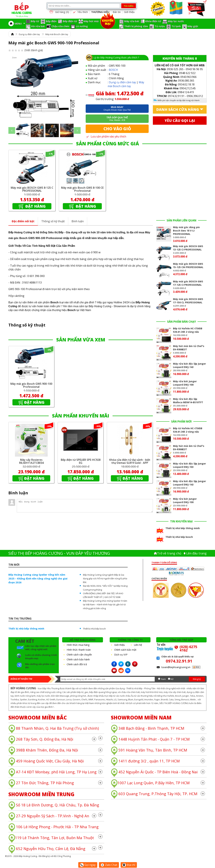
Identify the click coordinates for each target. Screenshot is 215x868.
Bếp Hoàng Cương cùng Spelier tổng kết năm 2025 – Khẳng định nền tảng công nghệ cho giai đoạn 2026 (38, 578)
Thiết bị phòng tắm (136, 26)
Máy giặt (193, 26)
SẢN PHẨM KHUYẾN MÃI (81, 416)
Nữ (172, 679)
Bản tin (117, 12)
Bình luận (78, 221)
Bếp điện (51, 21)
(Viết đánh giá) (26, 50)
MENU (20, 24)
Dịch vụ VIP (121, 654)
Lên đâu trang (196, 553)
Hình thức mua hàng (78, 645)
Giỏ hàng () (59, 12)
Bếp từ (35, 21)
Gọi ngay (88, 865)
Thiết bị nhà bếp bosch (94, 629)
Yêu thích (80, 12)
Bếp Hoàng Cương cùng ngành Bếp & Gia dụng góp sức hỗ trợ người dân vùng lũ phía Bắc (105, 578)
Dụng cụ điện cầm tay (29, 34)
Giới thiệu (129, 12)
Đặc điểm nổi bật (23, 221)
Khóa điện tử (153, 21)
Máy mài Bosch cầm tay (57, 34)
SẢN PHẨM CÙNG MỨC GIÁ (107, 144)
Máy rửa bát (132, 21)
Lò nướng (82, 26)
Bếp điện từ (70, 21)
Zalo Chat (109, 865)
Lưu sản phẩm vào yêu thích (106, 136)
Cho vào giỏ (117, 129)
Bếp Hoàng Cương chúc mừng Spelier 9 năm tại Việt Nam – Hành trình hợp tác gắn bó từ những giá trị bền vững (105, 604)
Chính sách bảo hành (78, 659)
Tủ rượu (160, 26)
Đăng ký (197, 679)
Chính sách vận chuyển (79, 654)
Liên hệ (138, 645)
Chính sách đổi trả (77, 664)
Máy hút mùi (91, 21)
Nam (163, 679)
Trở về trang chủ (169, 553)
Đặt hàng (35, 206)
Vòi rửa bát (38, 26)
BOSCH (113, 70)
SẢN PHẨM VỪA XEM (81, 340)
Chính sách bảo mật (125, 650)
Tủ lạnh (176, 26)
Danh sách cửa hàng (178, 109)
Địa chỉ (129, 865)
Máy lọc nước (176, 21)
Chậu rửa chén (60, 26)
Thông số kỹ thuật (53, 221)
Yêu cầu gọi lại (180, 121)
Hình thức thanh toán (79, 650)
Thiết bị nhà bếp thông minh (26, 628)
